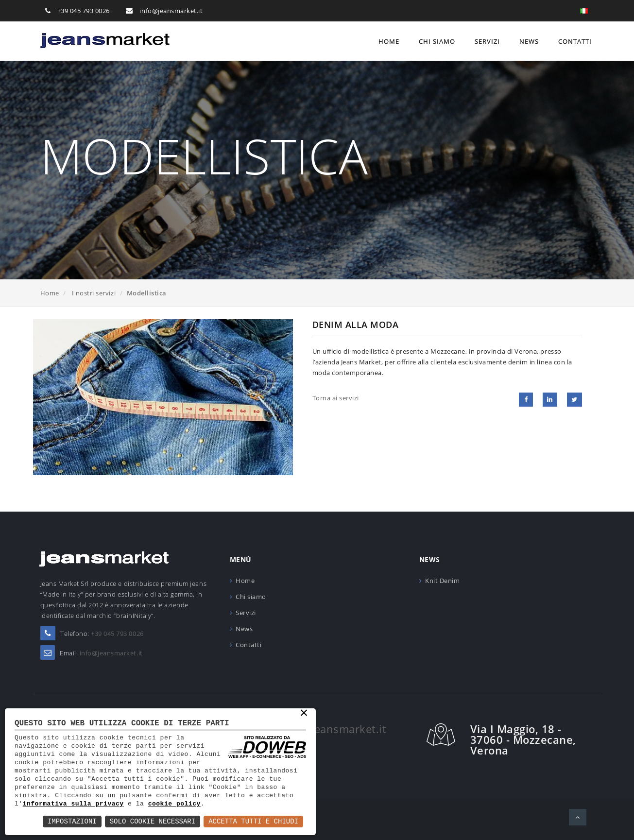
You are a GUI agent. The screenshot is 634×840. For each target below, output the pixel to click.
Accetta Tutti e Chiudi (253, 821)
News (529, 41)
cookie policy (174, 804)
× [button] (304, 714)
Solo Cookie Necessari (153, 821)
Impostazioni (72, 821)
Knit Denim (442, 581)
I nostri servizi (94, 293)
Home (389, 41)
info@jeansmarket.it (171, 11)
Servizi (487, 41)
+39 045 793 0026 (84, 11)
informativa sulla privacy (73, 804)
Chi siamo (437, 41)
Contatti (575, 41)
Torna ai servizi (336, 398)
